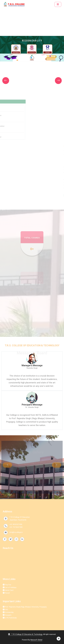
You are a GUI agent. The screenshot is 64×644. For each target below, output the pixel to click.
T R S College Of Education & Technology (25, 634)
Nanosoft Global (36, 640)
